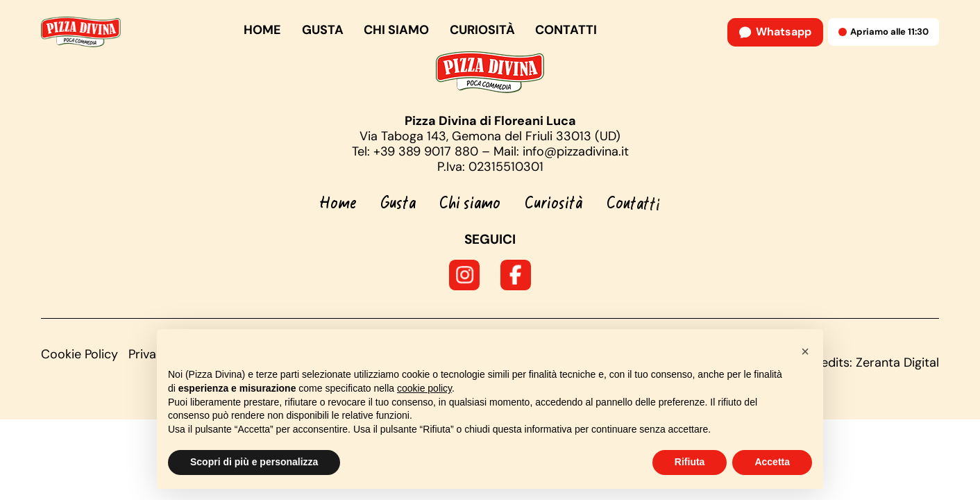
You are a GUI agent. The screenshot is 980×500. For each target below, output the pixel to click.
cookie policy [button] (424, 388)
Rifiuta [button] (690, 462)
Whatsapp (775, 32)
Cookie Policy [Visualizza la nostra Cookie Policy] (79, 354)
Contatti (566, 30)
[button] (805, 351)
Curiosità (482, 30)
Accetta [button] (772, 462)
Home (262, 30)
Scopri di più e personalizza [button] (254, 462)
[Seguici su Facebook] (516, 275)
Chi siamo (396, 30)
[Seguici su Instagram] (464, 275)
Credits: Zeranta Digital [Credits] (873, 362)
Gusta (323, 30)
